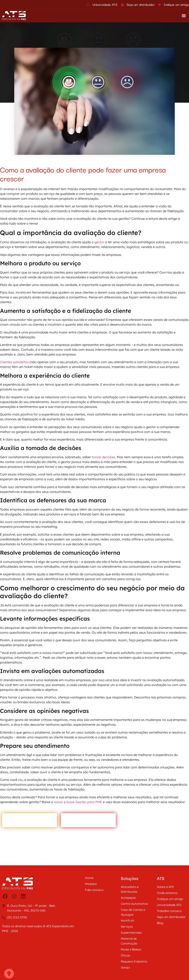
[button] (184, 16)
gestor (100, 242)
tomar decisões (103, 457)
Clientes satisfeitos (14, 362)
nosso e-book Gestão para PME (78, 802)
